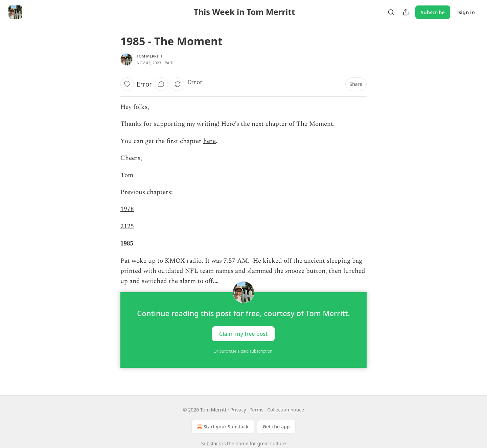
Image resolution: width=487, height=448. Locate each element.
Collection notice (286, 410)
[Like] (127, 84)
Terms (257, 410)
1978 (127, 209)
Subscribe (433, 12)
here (210, 141)
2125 (127, 226)
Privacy (238, 410)
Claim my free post (243, 333)
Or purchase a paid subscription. (244, 351)
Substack (211, 443)
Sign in (467, 12)
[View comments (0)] (161, 84)
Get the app (276, 427)
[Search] (391, 12)
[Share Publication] (406, 12)
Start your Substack (222, 427)
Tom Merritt (149, 56)
